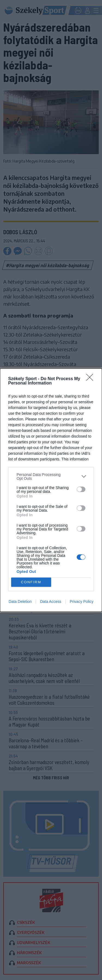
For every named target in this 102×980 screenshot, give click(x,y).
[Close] (91, 379)
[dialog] (51, 490)
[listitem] (51, 477)
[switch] (81, 489)
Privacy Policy (81, 602)
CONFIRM (31, 582)
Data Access (51, 602)
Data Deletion (20, 602)
